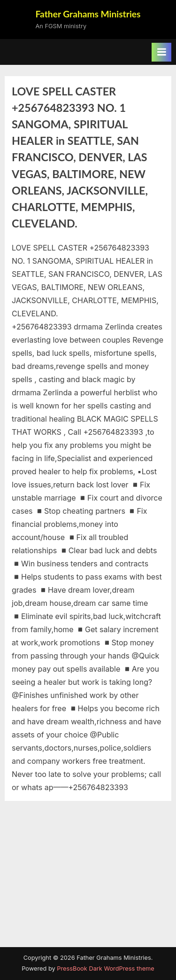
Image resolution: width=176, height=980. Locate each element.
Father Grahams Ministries (88, 14)
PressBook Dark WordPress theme (105, 968)
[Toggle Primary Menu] (161, 52)
